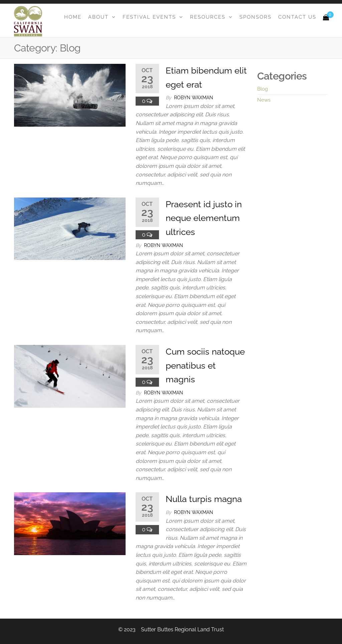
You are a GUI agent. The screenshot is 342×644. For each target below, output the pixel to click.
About (98, 17)
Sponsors (255, 17)
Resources (208, 17)
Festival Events (149, 17)
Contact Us (297, 17)
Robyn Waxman (194, 98)
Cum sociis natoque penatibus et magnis (205, 365)
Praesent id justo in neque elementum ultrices (204, 218)
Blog (263, 89)
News (264, 100)
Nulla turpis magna (204, 499)
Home (73, 17)
